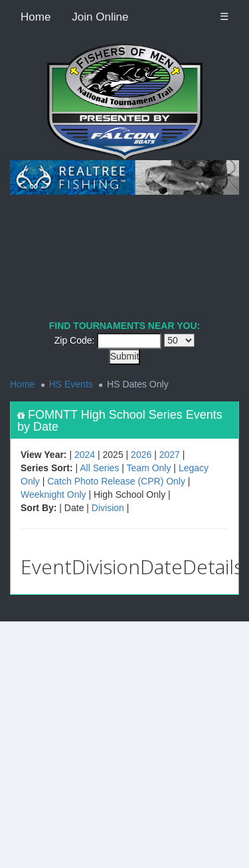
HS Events (71, 384)
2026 (141, 455)
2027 (170, 455)
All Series (99, 468)
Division (108, 508)
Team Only (149, 468)
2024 (85, 455)
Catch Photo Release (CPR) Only (116, 481)
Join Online (100, 17)
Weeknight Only (53, 494)
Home (36, 17)
